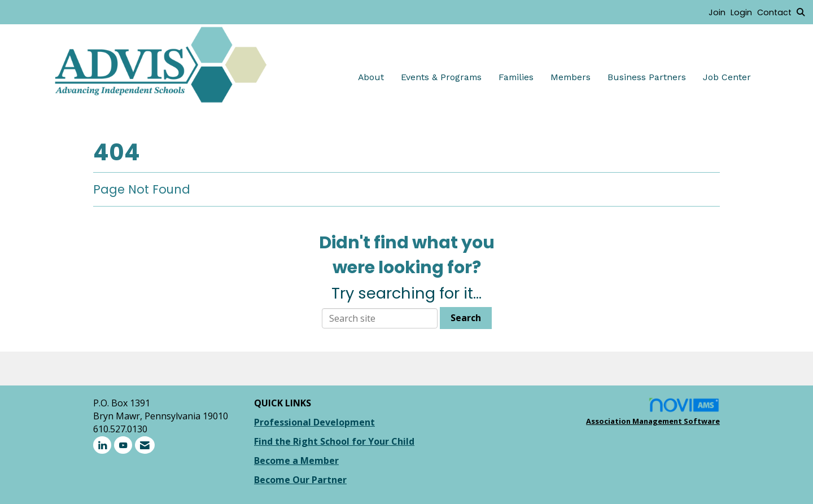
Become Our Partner (300, 480)
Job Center (727, 77)
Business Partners (647, 77)
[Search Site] (801, 12)
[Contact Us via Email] (145, 445)
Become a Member (296, 461)
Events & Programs (441, 77)
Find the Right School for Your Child (334, 441)
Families (516, 77)
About (371, 77)
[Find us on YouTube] (123, 445)
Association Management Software (653, 411)
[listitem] (720, 12)
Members (571, 77)
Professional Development (314, 422)
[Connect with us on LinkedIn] (102, 445)
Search (466, 318)
